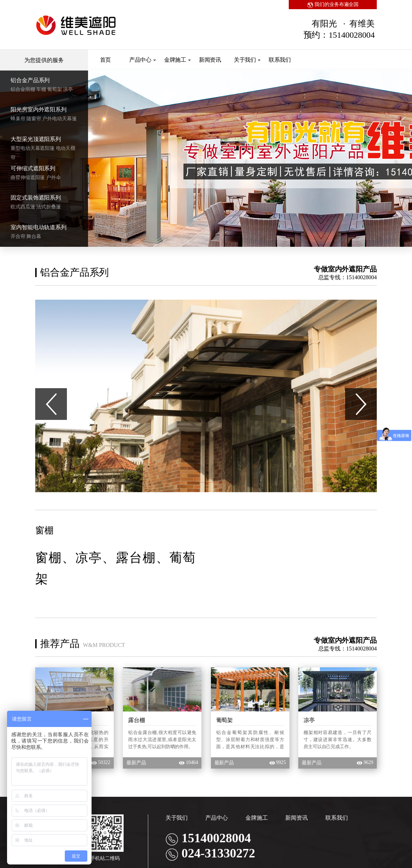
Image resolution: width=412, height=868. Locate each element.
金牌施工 (178, 60)
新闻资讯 (210, 60)
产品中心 (143, 60)
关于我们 (247, 60)
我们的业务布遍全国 (333, 4)
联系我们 (280, 60)
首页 (106, 60)
